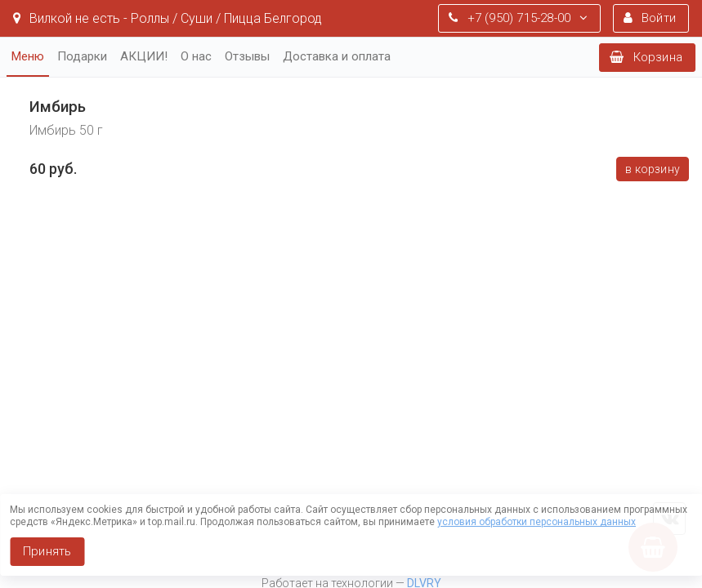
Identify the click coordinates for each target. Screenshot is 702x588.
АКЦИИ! (144, 56)
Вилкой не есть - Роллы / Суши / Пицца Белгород (168, 18)
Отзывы (247, 56)
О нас (196, 56)
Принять (47, 551)
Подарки (82, 56)
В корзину (653, 169)
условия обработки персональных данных (537, 522)
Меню (28, 56)
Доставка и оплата (337, 56)
